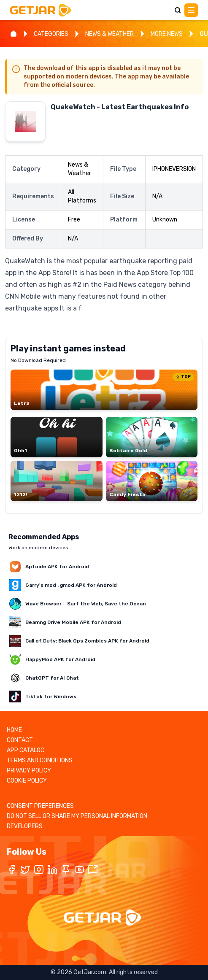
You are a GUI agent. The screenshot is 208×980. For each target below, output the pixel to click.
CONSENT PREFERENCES (40, 806)
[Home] (14, 34)
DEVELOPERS (25, 826)
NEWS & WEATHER (109, 34)
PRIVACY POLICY (29, 771)
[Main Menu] (191, 10)
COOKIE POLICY (27, 781)
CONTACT (20, 740)
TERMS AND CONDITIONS (40, 760)
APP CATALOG (26, 750)
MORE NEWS (167, 34)
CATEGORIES (51, 34)
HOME (14, 730)
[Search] (178, 10)
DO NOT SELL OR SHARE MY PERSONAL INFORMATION (77, 816)
